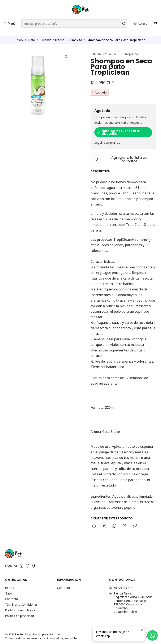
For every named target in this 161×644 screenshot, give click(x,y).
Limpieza (76, 37)
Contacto (12, 596)
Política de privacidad (19, 613)
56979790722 (121, 585)
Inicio (19, 37)
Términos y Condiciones (21, 602)
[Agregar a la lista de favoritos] (123, 157)
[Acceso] (142, 24)
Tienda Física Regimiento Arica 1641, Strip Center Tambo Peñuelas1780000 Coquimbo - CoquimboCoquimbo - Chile (131, 600)
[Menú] (9, 24)
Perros (10, 585)
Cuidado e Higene (52, 37)
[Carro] (156, 24)
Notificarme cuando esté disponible (118, 130)
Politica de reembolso (20, 607)
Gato (32, 37)
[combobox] (74, 23)
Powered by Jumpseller (62, 636)
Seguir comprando (107, 140)
